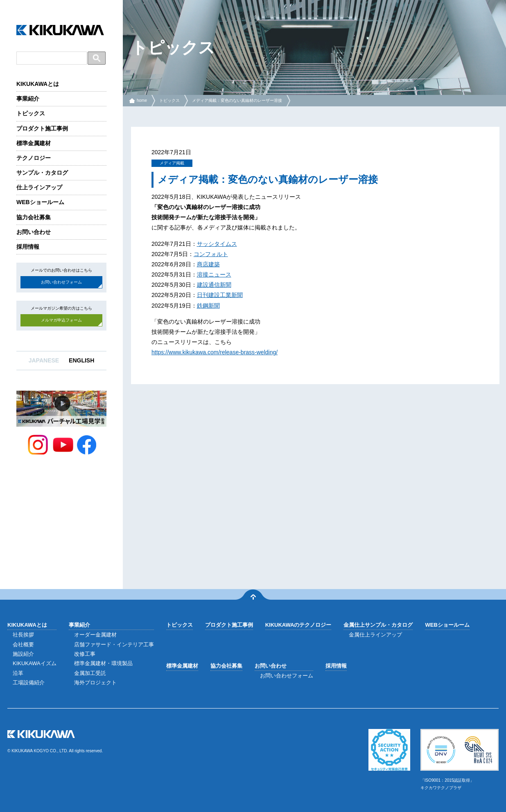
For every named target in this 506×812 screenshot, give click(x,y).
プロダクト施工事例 (42, 128)
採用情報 (28, 247)
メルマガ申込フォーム (61, 320)
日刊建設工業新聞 (220, 295)
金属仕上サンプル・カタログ (378, 625)
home (142, 100)
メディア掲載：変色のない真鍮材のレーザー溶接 (237, 100)
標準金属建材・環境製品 (103, 663)
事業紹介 (28, 99)
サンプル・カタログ (42, 173)
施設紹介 (23, 654)
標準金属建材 (34, 143)
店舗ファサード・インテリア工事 (114, 644)
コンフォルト (211, 254)
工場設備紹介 (29, 683)
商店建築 (208, 264)
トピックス (31, 113)
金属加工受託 (90, 673)
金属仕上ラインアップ (375, 635)
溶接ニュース (214, 274)
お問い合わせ (34, 232)
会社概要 (23, 644)
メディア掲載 (172, 163)
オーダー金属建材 (95, 635)
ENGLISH (81, 360)
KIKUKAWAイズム (35, 663)
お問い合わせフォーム (61, 282)
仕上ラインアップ (39, 187)
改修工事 (85, 654)
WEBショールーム (40, 202)
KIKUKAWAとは (38, 84)
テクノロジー (34, 158)
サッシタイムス (217, 244)
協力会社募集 (34, 217)
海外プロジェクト (95, 683)
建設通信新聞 (214, 285)
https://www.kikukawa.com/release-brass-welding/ (215, 352)
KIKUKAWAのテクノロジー (298, 625)
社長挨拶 (23, 635)
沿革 (18, 673)
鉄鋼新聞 (208, 306)
